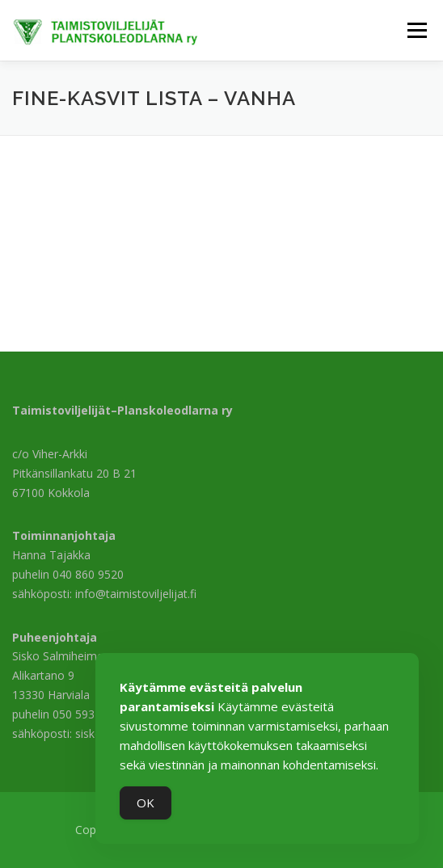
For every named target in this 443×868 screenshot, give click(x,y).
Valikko (417, 30)
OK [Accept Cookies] (146, 803)
